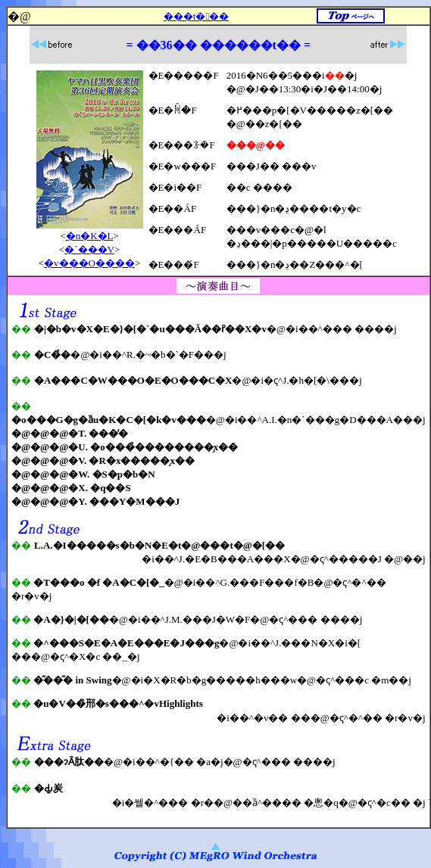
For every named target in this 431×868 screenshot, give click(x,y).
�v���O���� (89, 263)
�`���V (89, 249)
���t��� (196, 16)
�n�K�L (90, 236)
